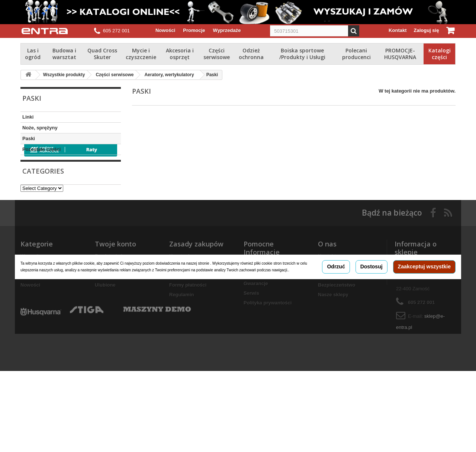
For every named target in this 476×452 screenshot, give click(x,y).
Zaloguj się (427, 30)
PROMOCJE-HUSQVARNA (400, 54)
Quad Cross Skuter (102, 54)
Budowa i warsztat (64, 54)
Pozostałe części (41, 149)
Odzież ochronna (251, 54)
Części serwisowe (217, 54)
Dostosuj (372, 320)
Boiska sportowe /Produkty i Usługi (302, 54)
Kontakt (398, 30)
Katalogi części (440, 54)
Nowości (165, 30)
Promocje (194, 30)
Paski (29, 138)
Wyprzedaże (227, 30)
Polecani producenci (356, 54)
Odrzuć (336, 320)
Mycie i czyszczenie (141, 54)
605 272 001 (116, 31)
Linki (28, 117)
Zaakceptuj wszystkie (424, 320)
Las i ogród (33, 54)
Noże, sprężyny (40, 128)
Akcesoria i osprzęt (180, 54)
